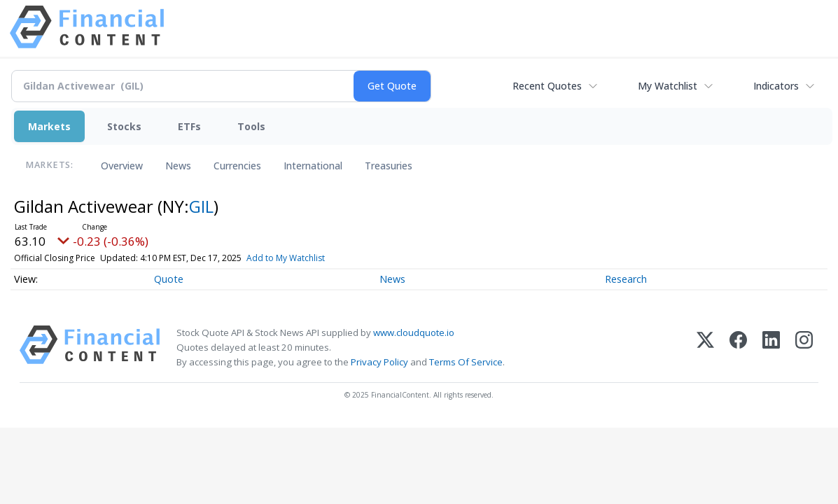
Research (626, 279)
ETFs (189, 126)
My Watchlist (668, 86)
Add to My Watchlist (286, 258)
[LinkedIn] (771, 348)
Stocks (124, 126)
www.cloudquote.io (414, 332)
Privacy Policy (379, 362)
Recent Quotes (547, 86)
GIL (201, 206)
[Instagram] (804, 348)
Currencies (237, 166)
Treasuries (389, 166)
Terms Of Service (466, 362)
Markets (49, 126)
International (313, 166)
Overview (122, 166)
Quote (169, 279)
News (178, 166)
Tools (251, 126)
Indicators (776, 86)
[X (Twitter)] (705, 348)
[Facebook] (738, 348)
